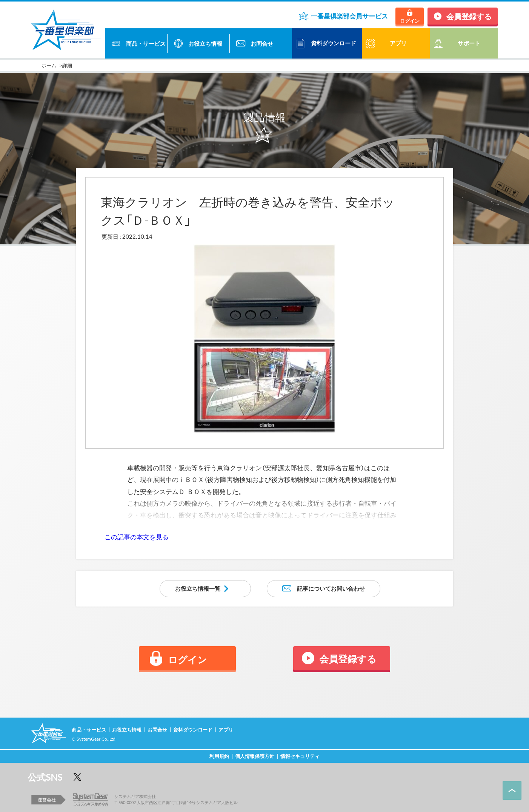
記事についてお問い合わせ (331, 588)
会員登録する (469, 16)
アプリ (226, 729)
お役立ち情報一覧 (198, 588)
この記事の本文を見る (137, 537)
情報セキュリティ (300, 756)
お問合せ (262, 43)
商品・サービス (146, 43)
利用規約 (219, 756)
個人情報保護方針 (255, 756)
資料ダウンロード (334, 43)
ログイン (410, 21)
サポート (469, 43)
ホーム (49, 65)
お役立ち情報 (205, 43)
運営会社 (47, 800)
